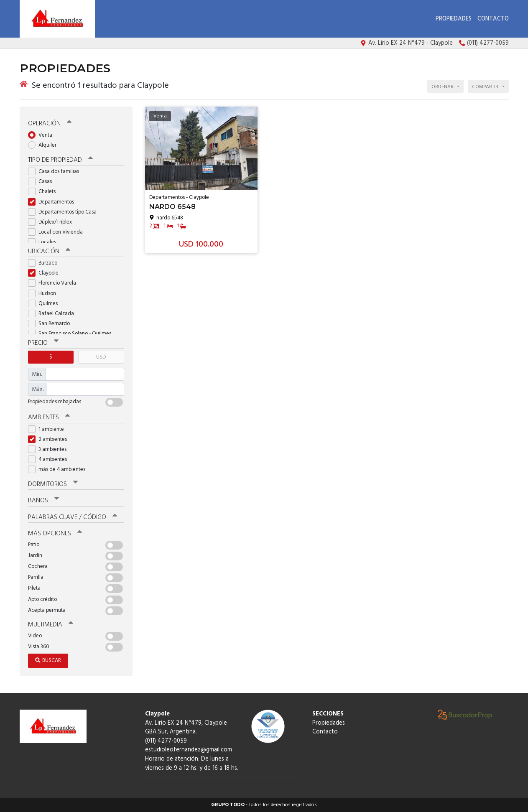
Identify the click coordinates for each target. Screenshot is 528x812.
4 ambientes (50, 459)
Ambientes (49, 417)
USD (101, 357)
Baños (43, 501)
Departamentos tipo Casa (65, 212)
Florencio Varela (55, 283)
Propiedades (454, 19)
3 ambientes (50, 449)
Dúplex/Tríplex (53, 222)
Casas (43, 182)
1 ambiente (49, 429)
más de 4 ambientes (59, 470)
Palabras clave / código (73, 517)
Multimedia (51, 625)
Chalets (45, 192)
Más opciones (55, 534)
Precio (43, 343)
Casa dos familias (56, 172)
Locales (45, 242)
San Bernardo (52, 324)
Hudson (45, 294)
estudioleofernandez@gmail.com (189, 750)
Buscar (48, 661)
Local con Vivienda (58, 232)
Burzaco (45, 263)
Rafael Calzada (54, 314)
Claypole (46, 273)
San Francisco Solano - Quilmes (72, 334)
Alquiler (45, 145)
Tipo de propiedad (60, 160)
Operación (50, 124)
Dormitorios (53, 484)
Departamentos (54, 202)
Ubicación (49, 252)
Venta (43, 135)
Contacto (493, 19)
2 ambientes (50, 439)
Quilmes (46, 304)
